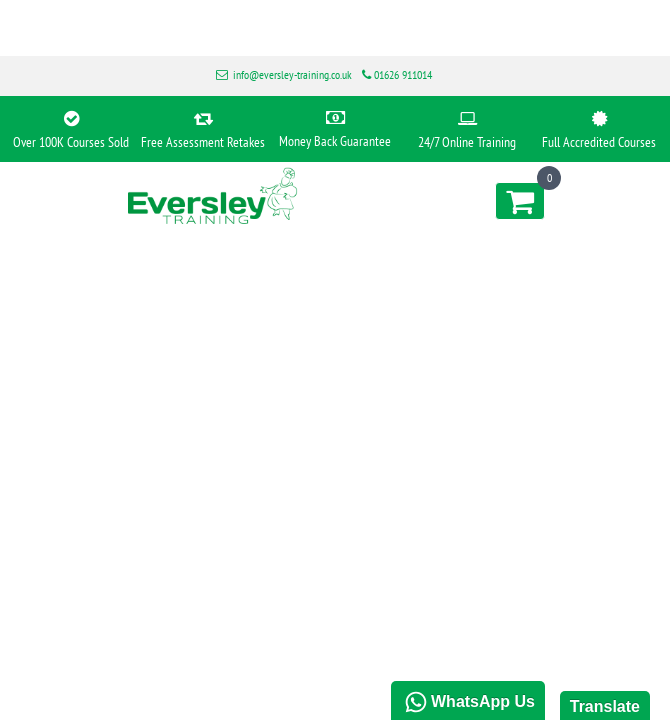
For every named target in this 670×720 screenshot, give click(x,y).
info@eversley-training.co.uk (292, 74)
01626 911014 (403, 74)
